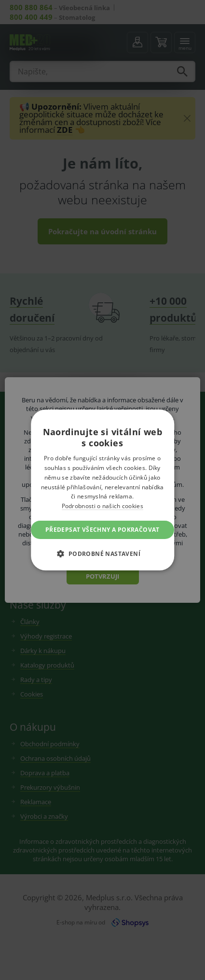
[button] (103, 554)
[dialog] (102, 490)
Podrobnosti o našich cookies (102, 506)
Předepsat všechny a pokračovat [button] (102, 530)
